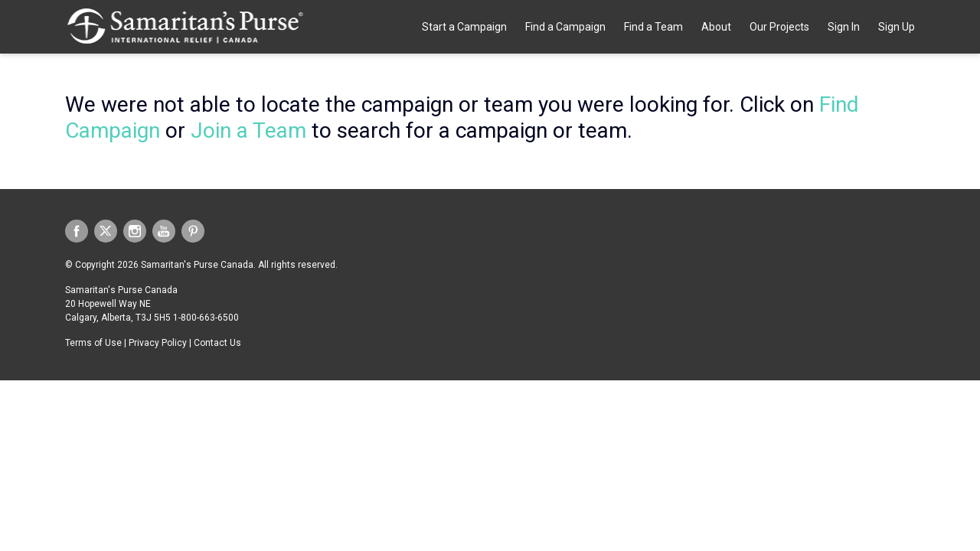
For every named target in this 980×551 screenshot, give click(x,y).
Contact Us (217, 343)
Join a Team (248, 130)
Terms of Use (93, 343)
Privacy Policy (158, 343)
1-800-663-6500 (206, 318)
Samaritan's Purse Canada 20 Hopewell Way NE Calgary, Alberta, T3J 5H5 (121, 304)
